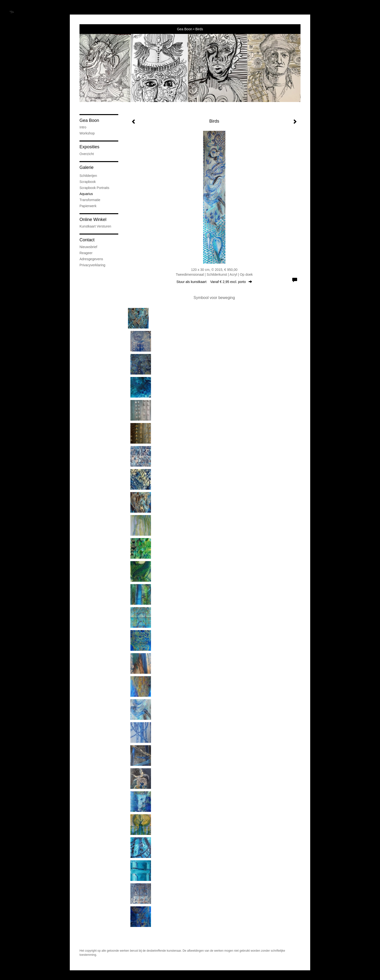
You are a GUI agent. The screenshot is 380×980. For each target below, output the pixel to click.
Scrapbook (88, 182)
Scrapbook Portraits (94, 188)
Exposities (89, 147)
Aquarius (86, 194)
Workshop (87, 133)
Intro (83, 127)
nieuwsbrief (88, 247)
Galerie (87, 167)
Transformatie (90, 200)
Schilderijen (88, 176)
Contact (87, 240)
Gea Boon (185, 29)
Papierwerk (88, 206)
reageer (86, 253)
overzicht (87, 154)
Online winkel (93, 220)
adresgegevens (91, 259)
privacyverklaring (92, 265)
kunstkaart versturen (95, 226)
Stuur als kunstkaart (214, 282)
